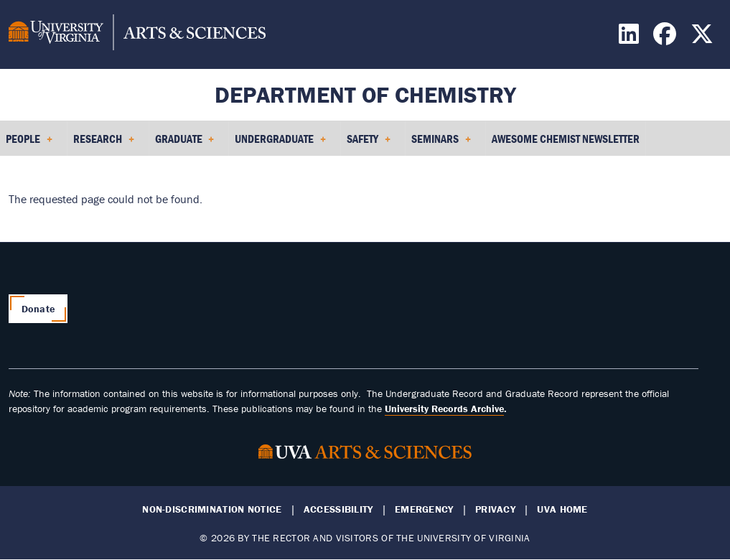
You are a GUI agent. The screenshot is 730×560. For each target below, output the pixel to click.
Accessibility (338, 509)
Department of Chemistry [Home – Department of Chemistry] (365, 94)
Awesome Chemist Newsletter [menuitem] (566, 139)
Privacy (495, 509)
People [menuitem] (29, 144)
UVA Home (562, 509)
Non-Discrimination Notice (212, 509)
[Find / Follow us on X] (704, 38)
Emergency (424, 509)
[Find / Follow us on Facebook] (666, 38)
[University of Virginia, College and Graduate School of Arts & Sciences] (137, 34)
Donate (38, 309)
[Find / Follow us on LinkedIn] (631, 38)
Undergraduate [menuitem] (280, 144)
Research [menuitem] (104, 144)
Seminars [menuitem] (441, 144)
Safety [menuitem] (369, 144)
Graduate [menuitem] (185, 144)
